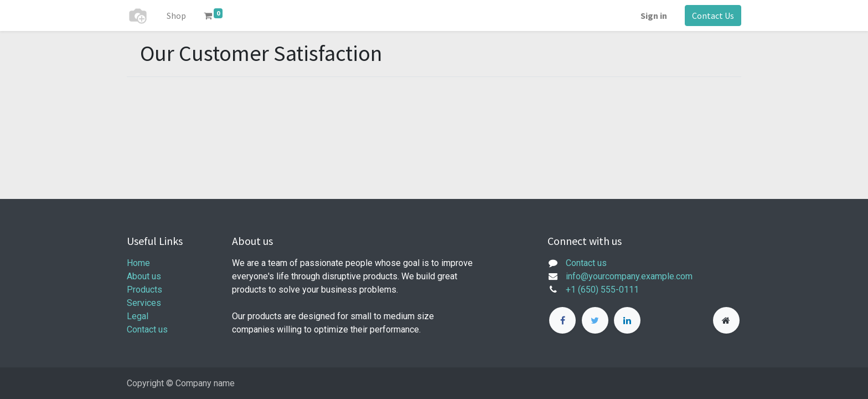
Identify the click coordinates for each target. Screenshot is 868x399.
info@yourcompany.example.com (629, 276)
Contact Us (713, 16)
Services (144, 303)
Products (144, 290)
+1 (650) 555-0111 (602, 290)
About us (144, 276)
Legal (138, 316)
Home (138, 263)
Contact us (147, 329)
